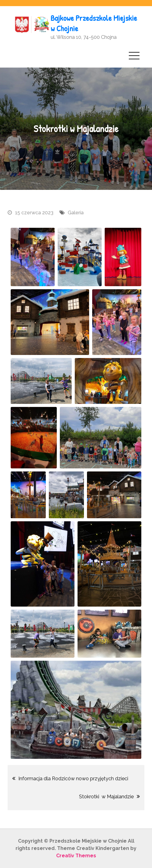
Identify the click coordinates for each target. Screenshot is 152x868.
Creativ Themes (76, 856)
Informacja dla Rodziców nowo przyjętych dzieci (73, 779)
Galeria (76, 213)
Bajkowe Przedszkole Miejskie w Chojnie (94, 23)
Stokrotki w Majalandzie (106, 797)
